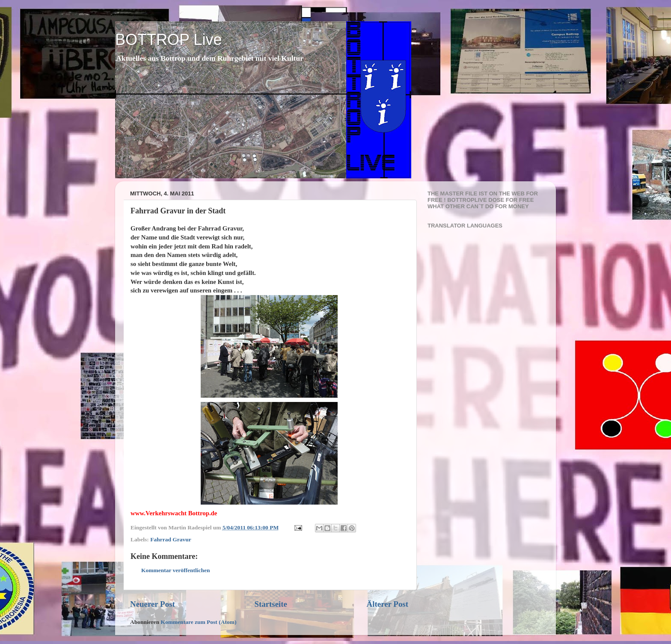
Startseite (271, 604)
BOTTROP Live (168, 40)
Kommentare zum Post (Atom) (198, 622)
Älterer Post (387, 604)
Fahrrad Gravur (171, 539)
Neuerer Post (153, 604)
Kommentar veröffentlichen (176, 570)
